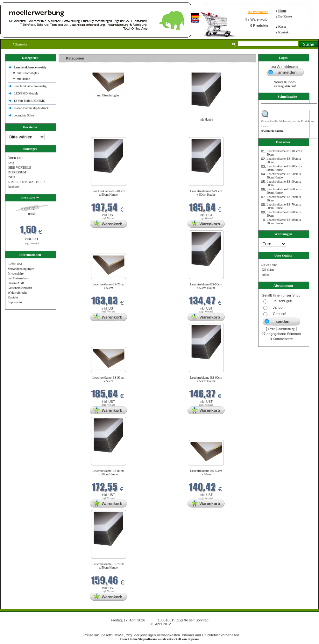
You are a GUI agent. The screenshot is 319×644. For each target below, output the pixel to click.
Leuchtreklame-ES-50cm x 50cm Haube (206, 286)
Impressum (15, 302)
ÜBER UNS (15, 158)
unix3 (32, 214)
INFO (11, 177)
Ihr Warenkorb (258, 12)
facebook (14, 187)
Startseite (20, 44)
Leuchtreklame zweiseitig (31, 86)
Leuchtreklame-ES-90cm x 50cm (108, 379)
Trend (272, 329)
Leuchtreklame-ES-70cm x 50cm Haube (108, 566)
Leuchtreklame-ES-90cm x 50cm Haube (206, 193)
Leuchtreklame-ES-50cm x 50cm (206, 472)
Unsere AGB (16, 283)
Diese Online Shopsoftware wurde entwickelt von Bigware (160, 639)
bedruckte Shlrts (24, 115)
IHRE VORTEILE (19, 168)
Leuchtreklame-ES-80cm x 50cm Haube (108, 472)
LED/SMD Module (26, 93)
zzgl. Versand (32, 244)
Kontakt (284, 32)
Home (282, 11)
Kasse (282, 27)
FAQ (11, 163)
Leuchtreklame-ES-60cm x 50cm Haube (206, 379)
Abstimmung (287, 329)
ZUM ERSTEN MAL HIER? (26, 182)
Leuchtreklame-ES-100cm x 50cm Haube (109, 193)
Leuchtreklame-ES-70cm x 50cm (108, 286)
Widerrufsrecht (17, 293)
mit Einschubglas (28, 73)
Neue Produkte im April (75, 133)
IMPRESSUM (17, 172)
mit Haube (23, 79)
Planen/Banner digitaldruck (31, 108)
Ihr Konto (285, 16)
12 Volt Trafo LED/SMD (29, 101)
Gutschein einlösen (20, 288)
